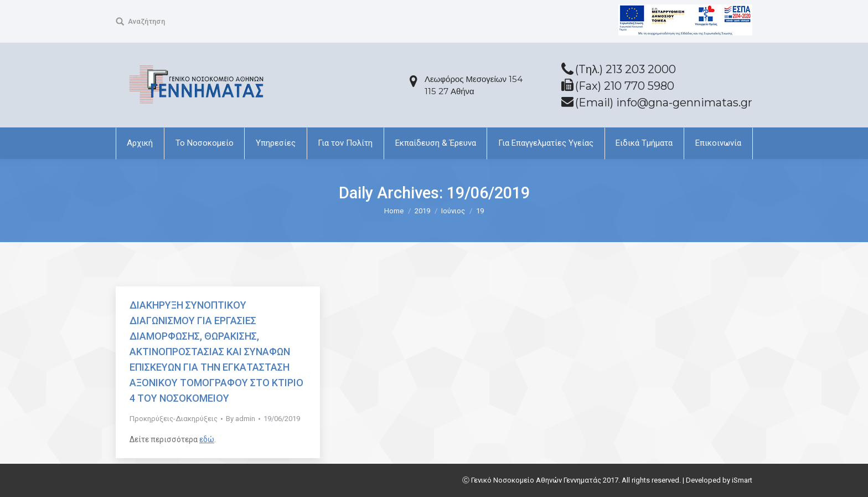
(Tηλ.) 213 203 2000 (626, 69)
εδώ (207, 439)
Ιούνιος (453, 211)
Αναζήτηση (146, 21)
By (241, 419)
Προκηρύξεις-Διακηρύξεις (174, 419)
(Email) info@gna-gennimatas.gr (664, 103)
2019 (422, 211)
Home (394, 211)
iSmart (742, 480)
